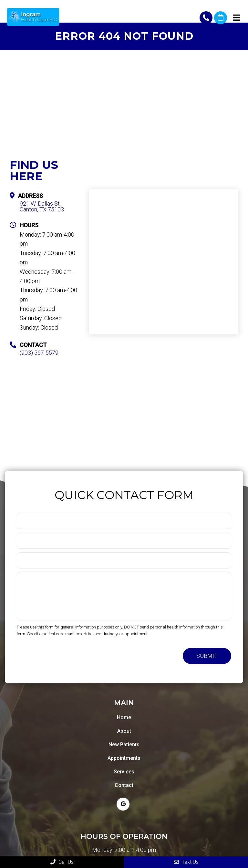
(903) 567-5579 (206, 18)
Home (124, 717)
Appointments (124, 758)
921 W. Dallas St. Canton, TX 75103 (42, 207)
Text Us (186, 862)
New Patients (124, 745)
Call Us (62, 862)
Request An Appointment (221, 18)
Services (124, 772)
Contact (124, 785)
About (124, 731)
